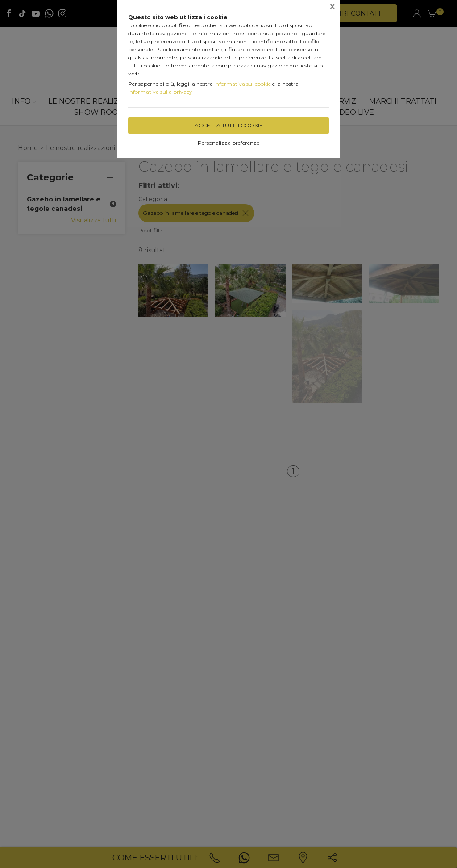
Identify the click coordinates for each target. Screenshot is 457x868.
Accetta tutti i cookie (229, 125)
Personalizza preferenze (228, 143)
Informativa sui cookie (243, 84)
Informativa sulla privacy (160, 92)
